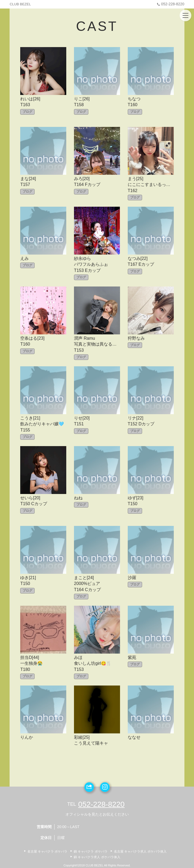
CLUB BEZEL (20, 4)
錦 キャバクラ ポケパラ (91, 852)
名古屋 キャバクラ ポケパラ (48, 852)
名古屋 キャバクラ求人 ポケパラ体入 (140, 852)
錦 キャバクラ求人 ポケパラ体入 (97, 857)
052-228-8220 (170, 4)
